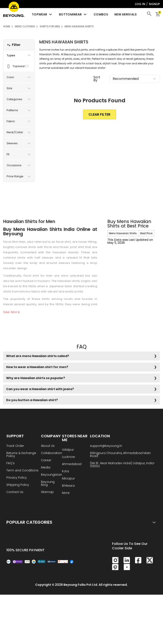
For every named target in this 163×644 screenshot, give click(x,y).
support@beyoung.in (106, 446)
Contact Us (15, 492)
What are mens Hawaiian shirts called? (38, 356)
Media (46, 468)
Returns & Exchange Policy (21, 455)
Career (46, 460)
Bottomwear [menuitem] (73, 14)
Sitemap (47, 492)
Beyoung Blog (48, 484)
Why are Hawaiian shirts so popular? (36, 378)
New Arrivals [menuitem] (126, 14)
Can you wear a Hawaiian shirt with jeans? (40, 389)
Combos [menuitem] (101, 14)
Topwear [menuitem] (42, 14)
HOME (7, 26)
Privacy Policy (17, 478)
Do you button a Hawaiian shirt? (32, 400)
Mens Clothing (25, 26)
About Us (48, 446)
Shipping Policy (18, 485)
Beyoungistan (51, 475)
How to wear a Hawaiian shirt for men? (37, 367)
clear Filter (100, 114)
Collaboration (51, 453)
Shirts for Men (50, 26)
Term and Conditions (22, 471)
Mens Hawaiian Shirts (79, 26)
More (66, 493)
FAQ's (11, 463)
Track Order (15, 446)
